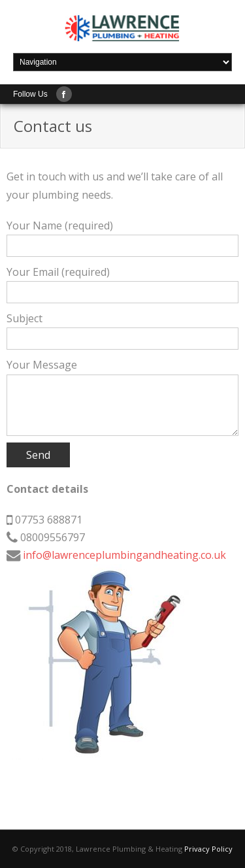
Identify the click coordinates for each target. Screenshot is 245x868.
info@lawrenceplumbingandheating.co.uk (124, 555)
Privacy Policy (208, 849)
